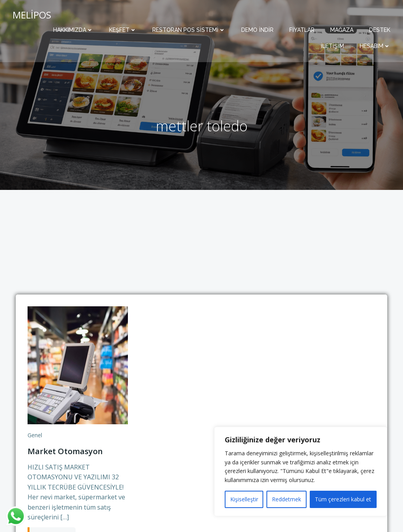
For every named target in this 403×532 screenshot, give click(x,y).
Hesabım (375, 46)
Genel (35, 435)
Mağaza (342, 30)
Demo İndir (257, 30)
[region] (301, 471)
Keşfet (123, 30)
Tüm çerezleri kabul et (343, 499)
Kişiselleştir (244, 499)
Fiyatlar (302, 30)
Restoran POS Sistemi (189, 30)
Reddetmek (287, 499)
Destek (380, 30)
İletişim (332, 46)
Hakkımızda (73, 30)
